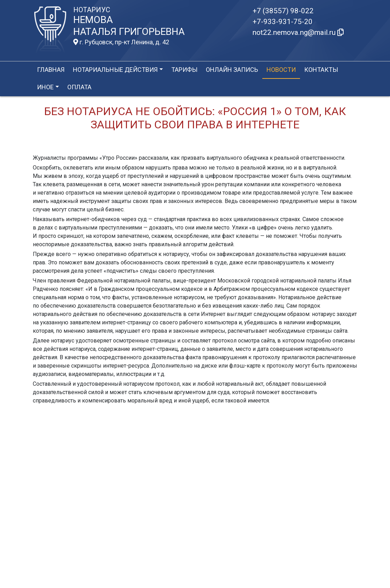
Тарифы (184, 70)
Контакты (321, 70)
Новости (281, 70)
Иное (45, 87)
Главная (51, 70)
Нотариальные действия (115, 70)
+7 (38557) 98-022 (283, 11)
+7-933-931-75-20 (283, 22)
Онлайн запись (232, 70)
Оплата (79, 87)
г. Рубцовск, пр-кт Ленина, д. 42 (121, 42)
